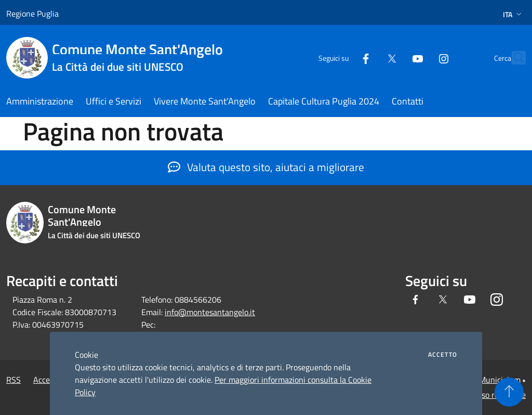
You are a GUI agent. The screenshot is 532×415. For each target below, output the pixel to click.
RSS (14, 380)
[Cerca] (513, 58)
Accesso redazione (494, 395)
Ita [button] (513, 14)
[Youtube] (395, 57)
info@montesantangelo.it (210, 312)
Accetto (443, 355)
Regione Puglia (32, 14)
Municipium (500, 380)
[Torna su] (509, 392)
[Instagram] (421, 57)
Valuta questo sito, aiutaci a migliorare (266, 167)
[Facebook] (343, 57)
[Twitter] (369, 57)
